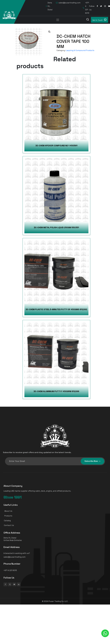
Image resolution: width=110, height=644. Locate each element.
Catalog (6, 521)
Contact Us (8, 525)
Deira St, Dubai (49, 6)
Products (7, 516)
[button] (49, 32)
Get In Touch (100, 20)
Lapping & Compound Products (80, 50)
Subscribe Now (92, 461)
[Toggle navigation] (58, 20)
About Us (7, 511)
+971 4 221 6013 (86, 8)
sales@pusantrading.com (68, 3)
